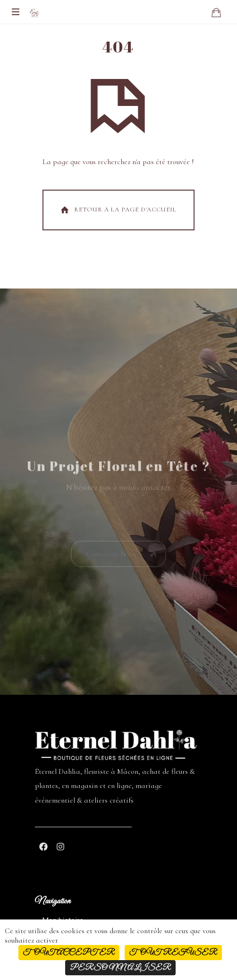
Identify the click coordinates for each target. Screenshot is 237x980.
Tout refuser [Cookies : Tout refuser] (173, 953)
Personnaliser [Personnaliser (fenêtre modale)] (120, 968)
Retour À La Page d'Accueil (118, 210)
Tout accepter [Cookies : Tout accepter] (69, 953)
